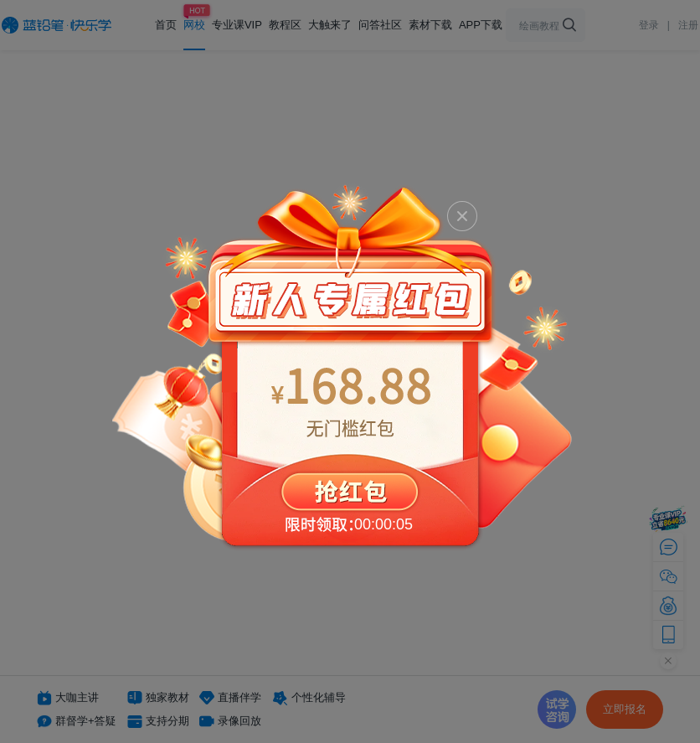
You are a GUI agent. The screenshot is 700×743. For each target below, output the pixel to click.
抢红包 (350, 366)
